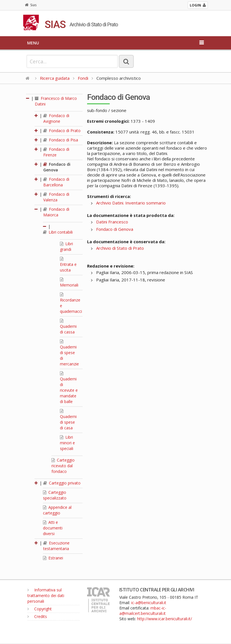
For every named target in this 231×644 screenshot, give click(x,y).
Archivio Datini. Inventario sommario (131, 203)
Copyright (40, 609)
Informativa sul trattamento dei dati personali (46, 595)
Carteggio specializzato (55, 495)
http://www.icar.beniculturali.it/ (165, 619)
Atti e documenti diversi (53, 528)
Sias (31, 5)
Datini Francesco (112, 222)
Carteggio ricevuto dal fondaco (63, 466)
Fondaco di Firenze (56, 152)
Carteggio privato (62, 483)
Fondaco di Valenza (56, 197)
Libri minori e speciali (67, 443)
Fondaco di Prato (62, 131)
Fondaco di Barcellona (56, 182)
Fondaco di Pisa (61, 140)
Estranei (53, 558)
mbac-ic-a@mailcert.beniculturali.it (143, 611)
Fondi (83, 78)
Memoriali (69, 283)
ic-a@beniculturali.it (149, 603)
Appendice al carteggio (57, 510)
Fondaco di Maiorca (56, 212)
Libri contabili (58, 232)
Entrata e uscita (68, 265)
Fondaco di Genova (57, 167)
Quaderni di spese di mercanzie (69, 353)
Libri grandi (66, 246)
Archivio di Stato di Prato (120, 248)
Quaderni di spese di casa (68, 420)
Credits (37, 616)
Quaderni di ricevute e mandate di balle (69, 388)
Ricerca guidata (55, 78)
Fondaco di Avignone (56, 118)
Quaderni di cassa (68, 327)
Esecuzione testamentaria (56, 546)
